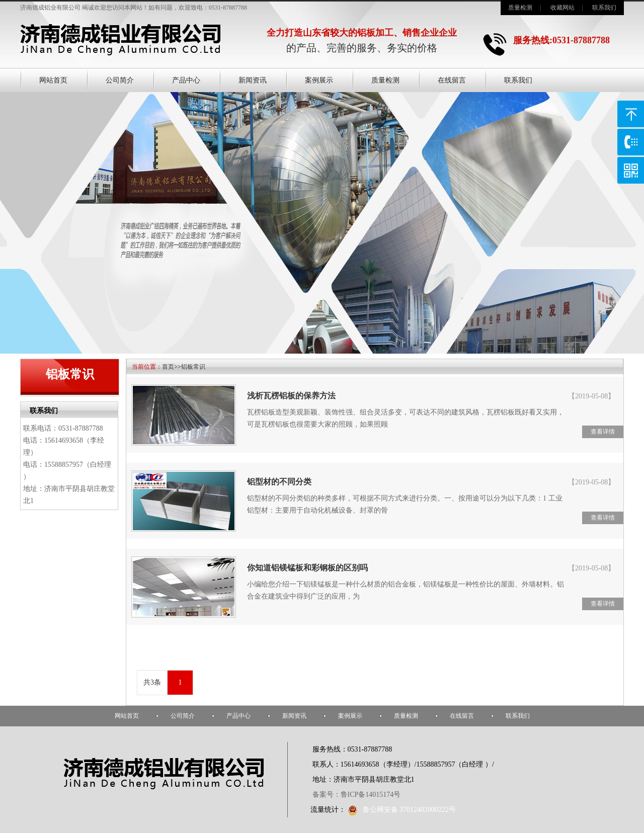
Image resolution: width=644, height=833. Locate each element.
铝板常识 (193, 367)
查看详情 (603, 432)
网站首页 (53, 80)
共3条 (152, 682)
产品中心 (186, 80)
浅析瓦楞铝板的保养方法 (291, 396)
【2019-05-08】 (591, 396)
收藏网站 (562, 8)
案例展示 (319, 80)
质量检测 (520, 8)
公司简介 (120, 80)
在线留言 (452, 80)
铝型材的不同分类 (279, 482)
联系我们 (604, 8)
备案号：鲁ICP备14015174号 (357, 795)
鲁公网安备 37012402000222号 (402, 810)
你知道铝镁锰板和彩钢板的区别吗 (307, 568)
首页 (168, 367)
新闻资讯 (253, 80)
